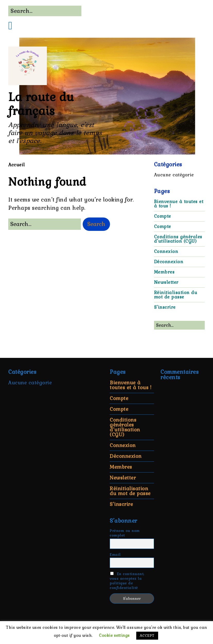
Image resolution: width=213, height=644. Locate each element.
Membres (164, 272)
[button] (96, 224)
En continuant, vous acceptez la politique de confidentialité (127, 581)
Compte (163, 216)
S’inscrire (165, 307)
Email (115, 555)
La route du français (41, 104)
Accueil (17, 165)
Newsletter (166, 282)
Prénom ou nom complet (125, 533)
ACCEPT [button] (147, 636)
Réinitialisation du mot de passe (176, 295)
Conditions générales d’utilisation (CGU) (178, 239)
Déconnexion (169, 262)
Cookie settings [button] (114, 635)
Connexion (166, 251)
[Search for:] (45, 11)
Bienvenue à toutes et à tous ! (179, 204)
